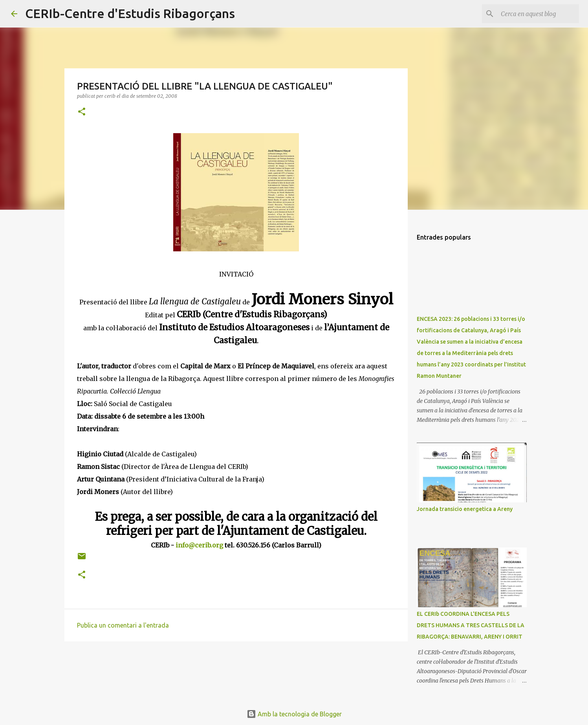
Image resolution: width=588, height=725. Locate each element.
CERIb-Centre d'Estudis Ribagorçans (130, 13)
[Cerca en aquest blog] (538, 14)
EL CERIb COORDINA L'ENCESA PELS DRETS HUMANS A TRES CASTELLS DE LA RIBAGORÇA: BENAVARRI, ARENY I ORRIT (471, 625)
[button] (82, 112)
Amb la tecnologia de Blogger (294, 714)
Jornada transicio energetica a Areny (465, 509)
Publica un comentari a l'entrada (123, 625)
